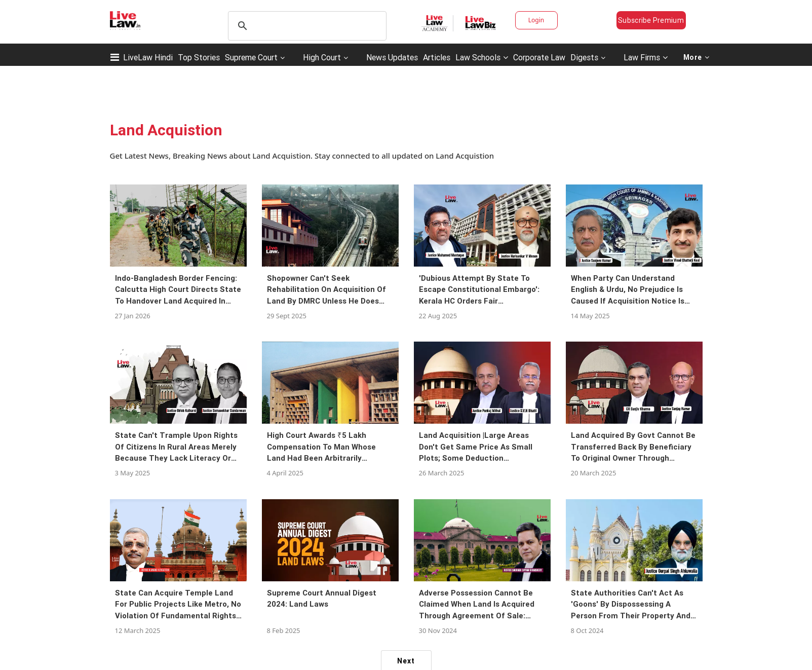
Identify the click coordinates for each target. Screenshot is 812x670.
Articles (437, 57)
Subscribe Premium (651, 20)
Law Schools (482, 57)
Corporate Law (539, 57)
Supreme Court (251, 57)
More (697, 57)
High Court (322, 57)
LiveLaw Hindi (148, 57)
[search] (306, 26)
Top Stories (199, 57)
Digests (584, 57)
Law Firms (646, 57)
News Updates (392, 57)
